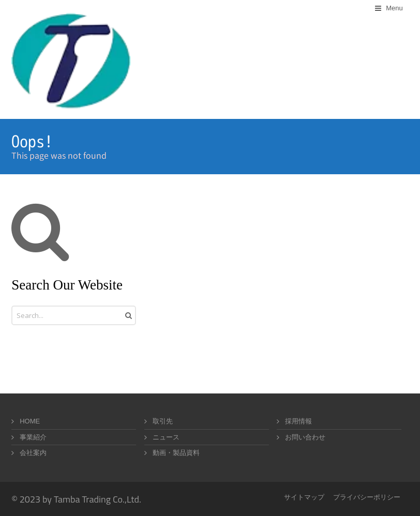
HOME (30, 421)
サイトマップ (304, 497)
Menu (394, 8)
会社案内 (33, 453)
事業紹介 (33, 437)
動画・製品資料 (176, 453)
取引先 (163, 421)
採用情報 (298, 421)
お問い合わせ (305, 437)
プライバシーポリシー (367, 497)
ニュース (166, 437)
